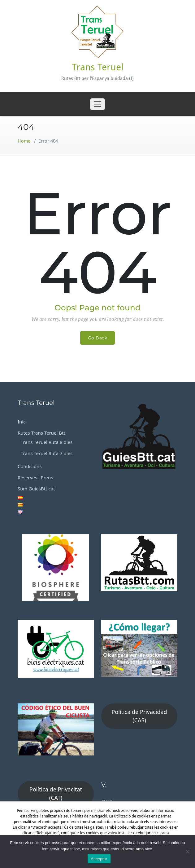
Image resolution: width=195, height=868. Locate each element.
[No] (187, 852)
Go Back (98, 338)
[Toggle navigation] (97, 104)
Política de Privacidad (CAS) (139, 716)
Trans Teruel (98, 67)
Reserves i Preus (35, 477)
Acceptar (99, 859)
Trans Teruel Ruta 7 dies (47, 453)
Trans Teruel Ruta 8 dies (47, 442)
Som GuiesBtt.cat (36, 489)
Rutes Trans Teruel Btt (41, 433)
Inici (22, 422)
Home (24, 141)
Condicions (30, 466)
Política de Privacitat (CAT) (56, 793)
